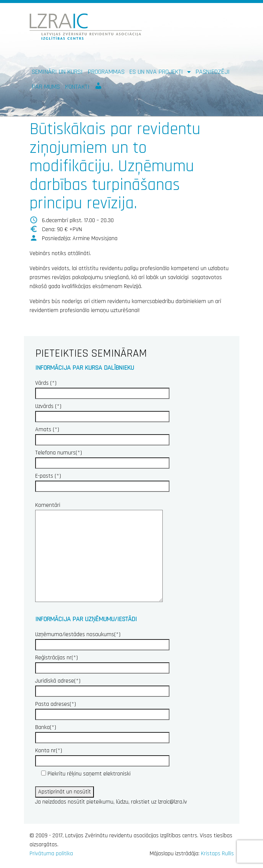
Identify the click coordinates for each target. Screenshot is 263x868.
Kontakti (77, 87)
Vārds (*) (102, 388)
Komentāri (99, 553)
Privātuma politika (51, 854)
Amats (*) (102, 435)
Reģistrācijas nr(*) (102, 663)
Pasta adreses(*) (102, 709)
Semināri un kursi (57, 72)
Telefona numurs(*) (102, 458)
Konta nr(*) (102, 756)
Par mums (46, 87)
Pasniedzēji (213, 72)
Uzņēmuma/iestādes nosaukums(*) (102, 639)
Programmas (106, 72)
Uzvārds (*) (102, 411)
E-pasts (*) (102, 481)
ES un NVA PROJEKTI (157, 72)
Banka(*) (102, 732)
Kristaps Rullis (217, 854)
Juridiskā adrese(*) (102, 686)
